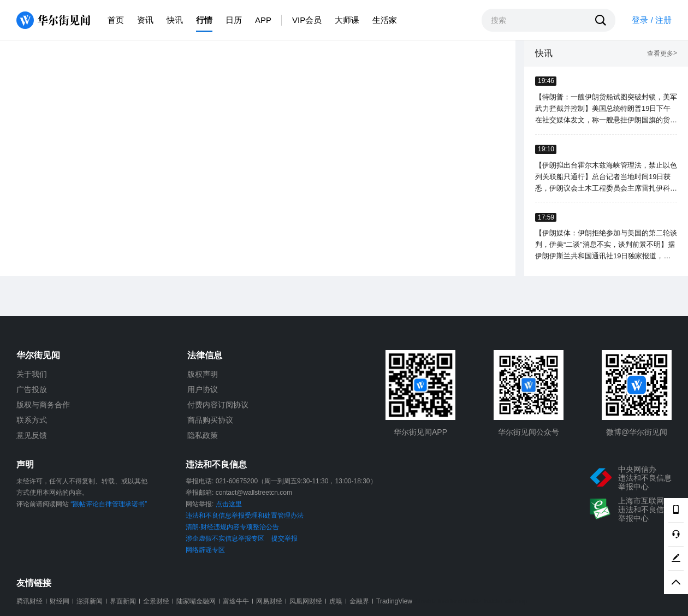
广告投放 (32, 389)
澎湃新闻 (90, 601)
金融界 (359, 601)
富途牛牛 (236, 601)
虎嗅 (336, 601)
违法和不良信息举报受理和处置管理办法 (245, 516)
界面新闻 (123, 601)
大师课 (347, 20)
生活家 (385, 20)
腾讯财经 (29, 601)
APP (263, 20)
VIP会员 (307, 20)
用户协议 (203, 389)
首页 (116, 20)
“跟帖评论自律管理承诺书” (109, 504)
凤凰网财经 (306, 601)
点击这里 (229, 504)
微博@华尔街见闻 (637, 432)
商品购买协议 (210, 420)
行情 (204, 20)
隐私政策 (203, 435)
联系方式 (32, 420)
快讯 (175, 20)
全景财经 (156, 601)
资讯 (145, 20)
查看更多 (662, 54)
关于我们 (32, 374)
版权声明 (203, 374)
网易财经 (269, 601)
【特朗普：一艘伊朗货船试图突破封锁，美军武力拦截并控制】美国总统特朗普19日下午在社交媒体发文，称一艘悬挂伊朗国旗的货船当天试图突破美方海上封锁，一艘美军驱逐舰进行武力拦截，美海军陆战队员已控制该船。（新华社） (606, 109)
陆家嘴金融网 (196, 601)
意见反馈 (32, 435)
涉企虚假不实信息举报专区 (225, 538)
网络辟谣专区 (205, 550)
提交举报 (284, 538)
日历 (234, 20)
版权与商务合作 (43, 405)
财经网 (60, 601)
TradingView (394, 601)
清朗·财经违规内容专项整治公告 (232, 527)
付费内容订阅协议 (218, 405)
